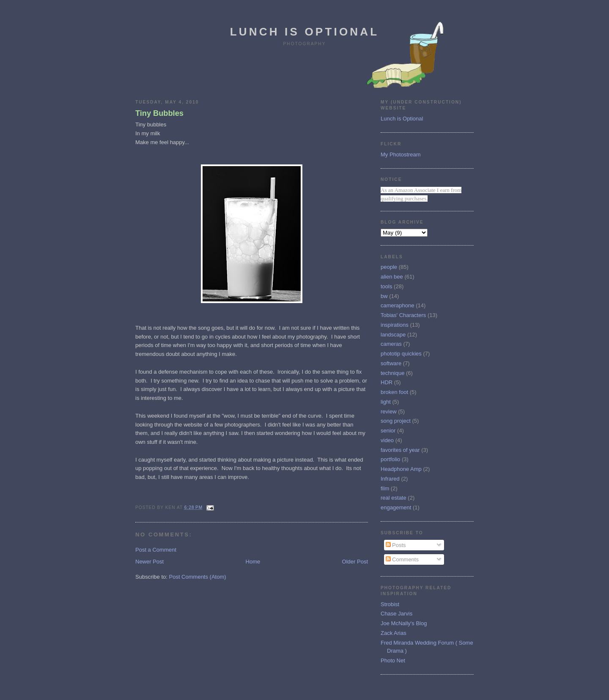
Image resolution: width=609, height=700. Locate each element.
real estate (394, 498)
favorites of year (400, 450)
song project (396, 421)
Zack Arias (394, 633)
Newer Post (150, 562)
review (389, 412)
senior (388, 431)
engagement (396, 507)
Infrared (390, 479)
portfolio (390, 459)
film (385, 488)
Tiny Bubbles (159, 113)
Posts (396, 545)
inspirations (395, 325)
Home (253, 562)
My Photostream (401, 154)
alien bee (392, 277)
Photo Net (393, 660)
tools (386, 286)
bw (384, 296)
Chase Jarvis (396, 614)
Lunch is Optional (305, 32)
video (387, 440)
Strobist (390, 604)
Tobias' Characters (403, 315)
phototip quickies (401, 354)
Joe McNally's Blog (404, 623)
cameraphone (398, 305)
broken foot (394, 392)
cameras (391, 344)
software (391, 363)
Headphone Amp (401, 469)
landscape (393, 335)
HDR (387, 382)
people (389, 267)
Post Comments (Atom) (198, 577)
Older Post (355, 562)
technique (392, 373)
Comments (402, 559)
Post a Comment (156, 550)
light (386, 402)
